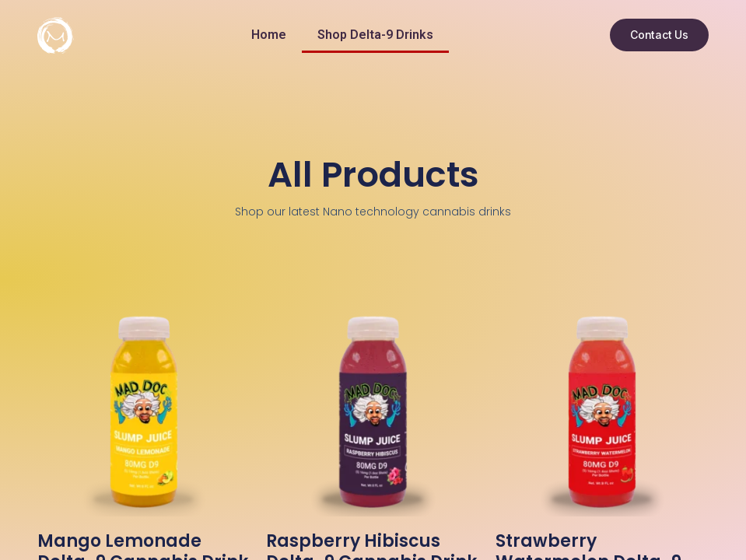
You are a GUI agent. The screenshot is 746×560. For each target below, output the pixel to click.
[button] (659, 35)
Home (269, 35)
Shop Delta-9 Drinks (375, 35)
